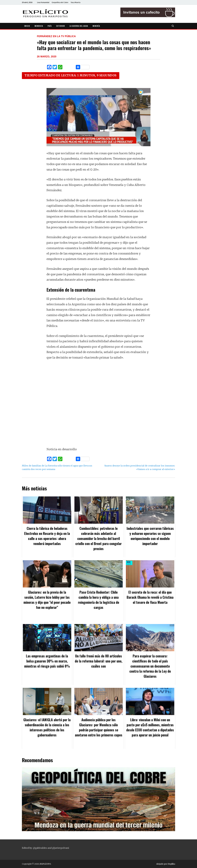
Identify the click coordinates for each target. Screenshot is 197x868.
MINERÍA (96, 26)
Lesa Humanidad (43, 2)
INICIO (27, 26)
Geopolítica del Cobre (60, 2)
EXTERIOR (61, 26)
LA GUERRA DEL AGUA (79, 26)
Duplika (171, 864)
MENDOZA (39, 26)
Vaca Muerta (76, 2)
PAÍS (50, 26)
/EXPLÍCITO (45, 864)
